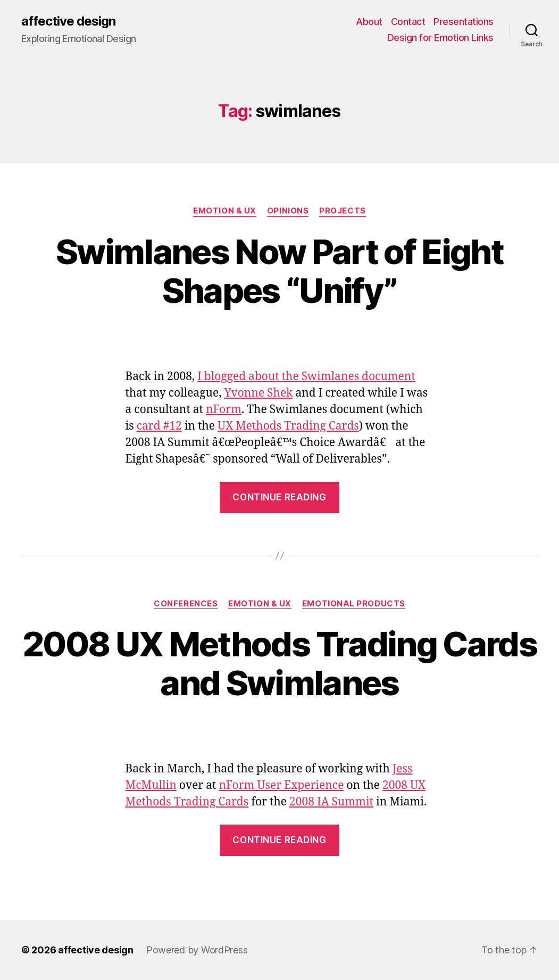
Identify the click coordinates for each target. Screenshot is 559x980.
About (369, 22)
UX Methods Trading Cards (288, 426)
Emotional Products (354, 604)
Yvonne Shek (258, 393)
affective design (68, 21)
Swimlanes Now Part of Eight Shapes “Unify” (279, 271)
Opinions (288, 211)
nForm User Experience (281, 785)
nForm (224, 410)
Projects (342, 211)
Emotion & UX (225, 211)
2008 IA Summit (331, 802)
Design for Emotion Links (440, 38)
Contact (408, 22)
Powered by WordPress (197, 950)
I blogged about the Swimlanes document (306, 377)
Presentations (464, 22)
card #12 (159, 426)
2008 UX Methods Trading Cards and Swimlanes (279, 663)
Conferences (186, 604)
